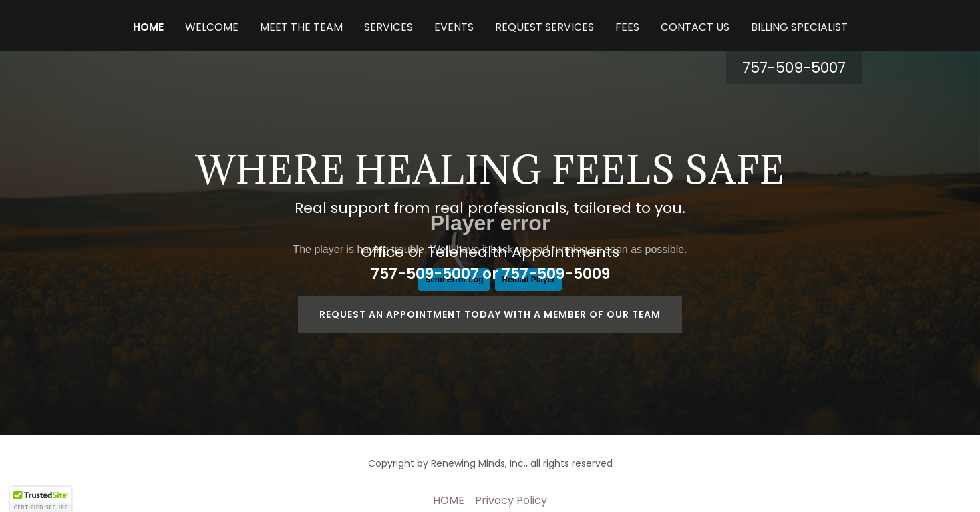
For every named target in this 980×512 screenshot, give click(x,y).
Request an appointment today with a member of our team (490, 314)
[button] (41, 499)
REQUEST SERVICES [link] (544, 27)
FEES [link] (627, 27)
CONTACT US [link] (695, 27)
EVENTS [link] (454, 27)
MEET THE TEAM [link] (301, 27)
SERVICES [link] (388, 27)
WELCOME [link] (212, 27)
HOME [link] (148, 27)
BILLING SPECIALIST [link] (799, 27)
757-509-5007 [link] (794, 68)
